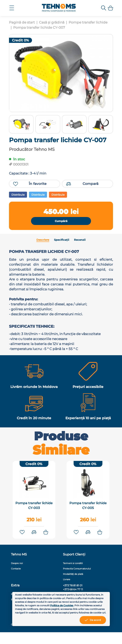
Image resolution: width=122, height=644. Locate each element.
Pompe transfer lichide (88, 22)
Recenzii (80, 244)
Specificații (62, 244)
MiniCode (94, 636)
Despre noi (17, 575)
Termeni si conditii (73, 575)
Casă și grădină (52, 22)
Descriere (43, 244)
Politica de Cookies (62, 605)
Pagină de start (22, 22)
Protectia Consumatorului (77, 580)
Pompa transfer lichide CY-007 (39, 28)
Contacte (16, 580)
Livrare (67, 591)
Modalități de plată (73, 586)
